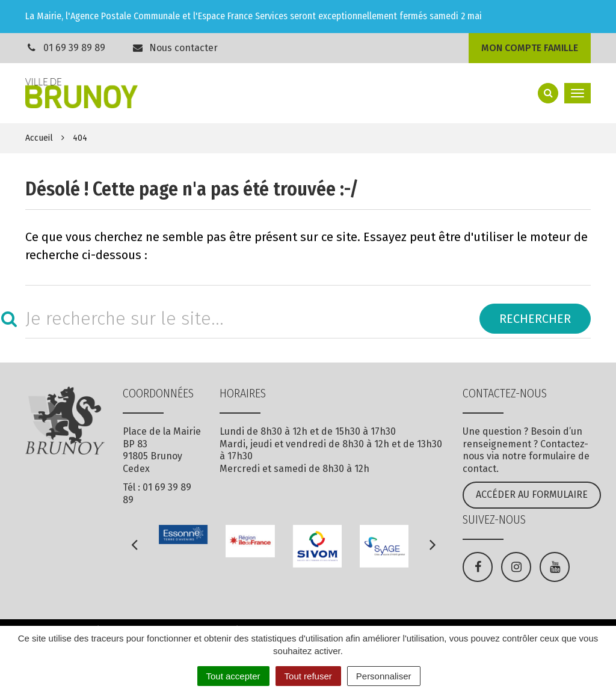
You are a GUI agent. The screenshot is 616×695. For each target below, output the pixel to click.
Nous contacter (175, 48)
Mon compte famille (530, 48)
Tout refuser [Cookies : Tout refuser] (308, 676)
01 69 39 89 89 (74, 48)
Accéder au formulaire (532, 494)
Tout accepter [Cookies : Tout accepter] (233, 676)
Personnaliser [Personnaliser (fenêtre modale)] (384, 676)
